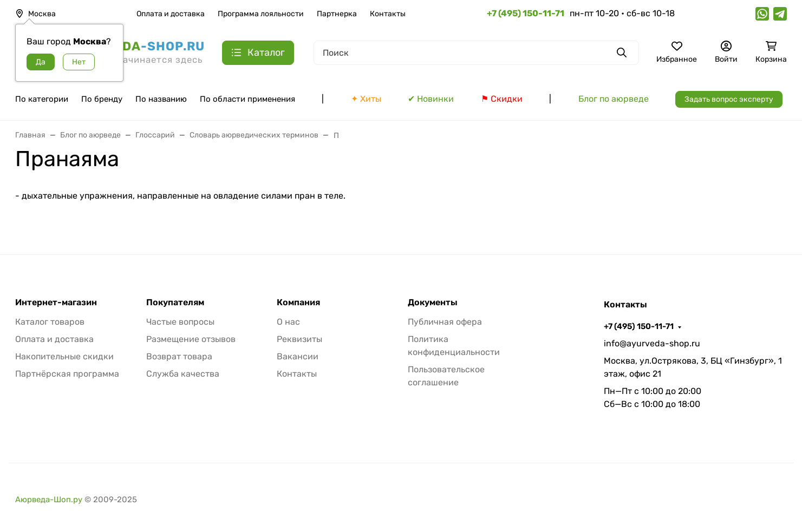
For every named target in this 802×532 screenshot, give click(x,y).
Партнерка (337, 14)
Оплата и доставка (171, 14)
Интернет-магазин (56, 303)
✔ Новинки (431, 99)
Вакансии (298, 356)
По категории (42, 99)
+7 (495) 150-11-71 (639, 326)
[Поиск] (476, 53)
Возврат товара (179, 356)
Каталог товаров (50, 322)
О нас (288, 322)
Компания (298, 303)
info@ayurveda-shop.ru (652, 343)
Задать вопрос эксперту (729, 99)
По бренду (102, 99)
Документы (433, 303)
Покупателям (175, 303)
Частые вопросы (180, 322)
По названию (161, 99)
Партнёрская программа (67, 374)
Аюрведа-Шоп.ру (49, 500)
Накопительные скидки (64, 356)
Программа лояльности (261, 14)
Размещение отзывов (191, 339)
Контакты (388, 14)
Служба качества (183, 374)
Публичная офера (445, 322)
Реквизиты (299, 339)
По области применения (247, 99)
